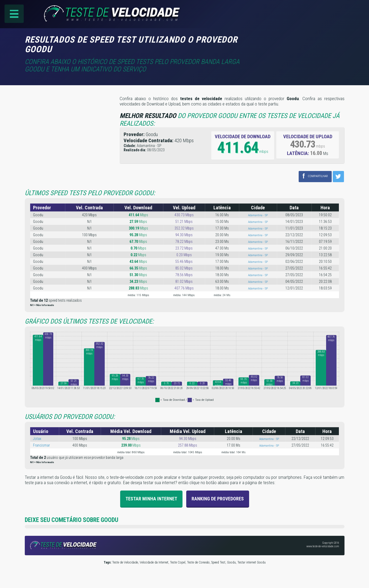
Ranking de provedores (218, 498)
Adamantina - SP (258, 215)
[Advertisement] (300, 42)
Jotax (37, 438)
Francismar (41, 445)
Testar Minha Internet (151, 498)
